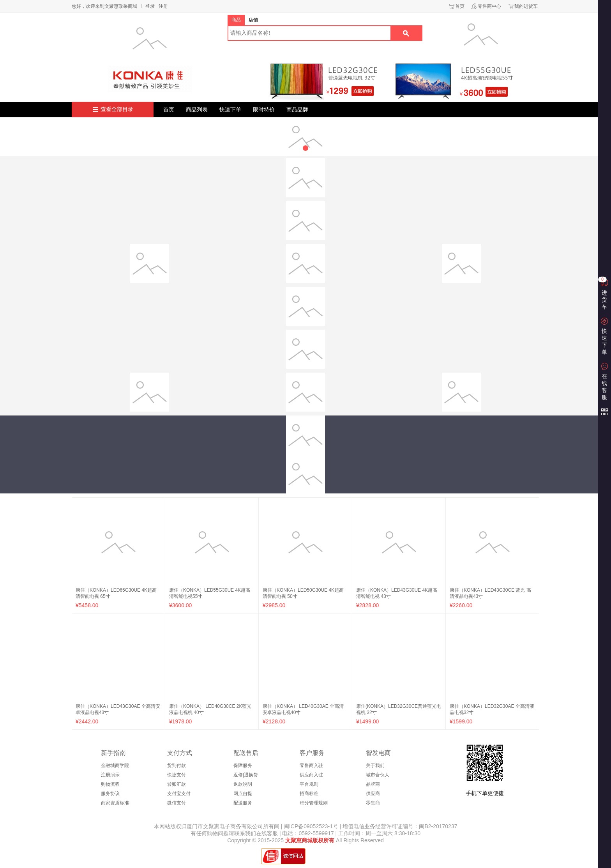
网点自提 (243, 794)
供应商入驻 (311, 775)
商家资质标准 (115, 803)
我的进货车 (526, 6)
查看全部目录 (117, 109)
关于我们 (375, 765)
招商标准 (309, 794)
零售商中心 (489, 6)
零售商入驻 (311, 765)
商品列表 (197, 110)
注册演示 (110, 775)
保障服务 (243, 765)
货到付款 (177, 765)
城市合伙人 (378, 775)
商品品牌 (297, 110)
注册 (163, 6)
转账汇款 (177, 784)
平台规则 (309, 784)
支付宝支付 (179, 794)
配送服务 (243, 803)
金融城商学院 (115, 765)
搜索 (406, 33)
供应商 (373, 794)
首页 (460, 6)
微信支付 (177, 803)
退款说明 (243, 784)
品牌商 (373, 784)
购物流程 (110, 784)
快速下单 (230, 110)
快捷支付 (177, 775)
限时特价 (264, 110)
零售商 (373, 803)
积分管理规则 (314, 803)
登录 (150, 6)
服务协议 (110, 794)
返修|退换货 (246, 775)
